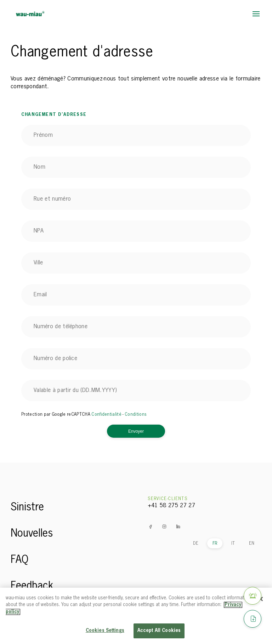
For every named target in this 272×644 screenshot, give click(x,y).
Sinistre (27, 508)
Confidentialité (106, 415)
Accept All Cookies (159, 631)
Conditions (136, 415)
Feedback (32, 586)
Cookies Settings (105, 631)
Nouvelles (32, 534)
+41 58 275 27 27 (171, 506)
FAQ (19, 560)
